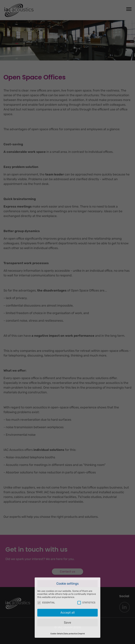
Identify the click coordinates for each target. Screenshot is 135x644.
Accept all (67, 596)
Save (67, 606)
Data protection (71, 618)
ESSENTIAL (46, 587)
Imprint (82, 618)
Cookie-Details (57, 618)
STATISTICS (86, 587)
